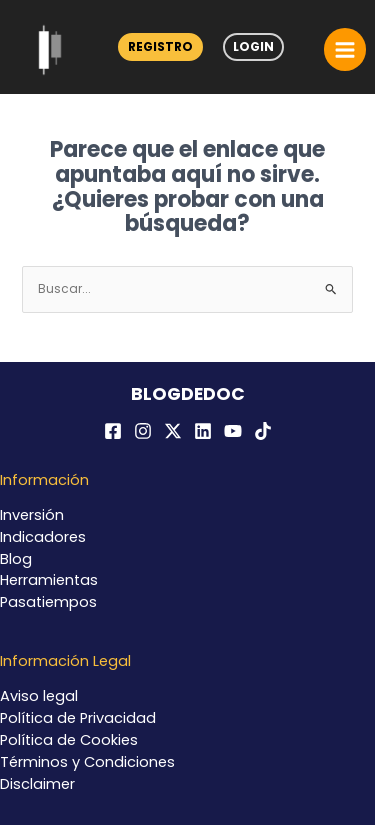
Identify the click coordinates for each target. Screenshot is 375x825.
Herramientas (49, 580)
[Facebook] (113, 431)
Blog (16, 559)
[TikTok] (263, 431)
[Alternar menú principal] (345, 49)
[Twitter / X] (173, 431)
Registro (160, 46)
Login (253, 46)
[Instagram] (143, 431)
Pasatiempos (48, 602)
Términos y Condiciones (87, 762)
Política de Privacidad (78, 718)
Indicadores (43, 537)
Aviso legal (39, 696)
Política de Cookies (69, 740)
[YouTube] (233, 431)
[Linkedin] (203, 431)
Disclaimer (37, 784)
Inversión (32, 515)
